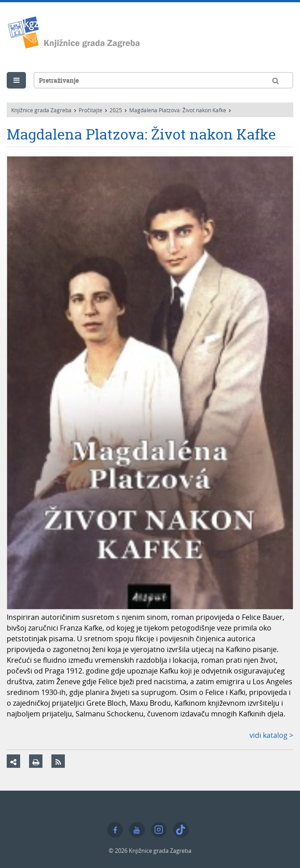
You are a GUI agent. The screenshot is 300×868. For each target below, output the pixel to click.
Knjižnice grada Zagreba (41, 110)
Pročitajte (91, 110)
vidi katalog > (271, 735)
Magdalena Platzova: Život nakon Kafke (178, 110)
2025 (116, 110)
